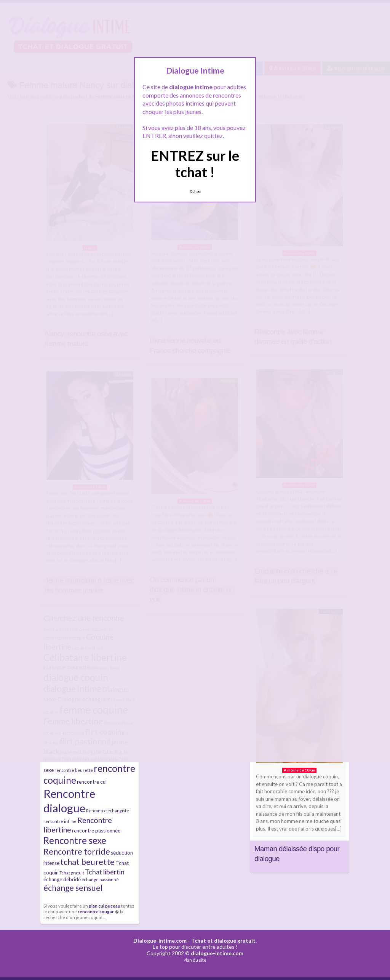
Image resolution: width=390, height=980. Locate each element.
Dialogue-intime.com (160, 941)
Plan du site (195, 960)
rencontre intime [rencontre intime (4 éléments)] (60, 821)
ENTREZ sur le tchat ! (195, 164)
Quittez (195, 191)
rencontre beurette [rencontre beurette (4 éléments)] (74, 770)
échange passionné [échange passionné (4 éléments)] (100, 880)
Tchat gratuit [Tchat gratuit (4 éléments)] (72, 873)
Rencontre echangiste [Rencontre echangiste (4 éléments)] (108, 811)
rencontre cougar (96, 911)
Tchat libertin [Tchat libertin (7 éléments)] (105, 872)
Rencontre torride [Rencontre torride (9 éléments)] (77, 852)
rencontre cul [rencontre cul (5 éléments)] (92, 782)
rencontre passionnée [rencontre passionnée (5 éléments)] (96, 831)
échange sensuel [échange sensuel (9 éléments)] (73, 888)
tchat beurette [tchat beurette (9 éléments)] (87, 862)
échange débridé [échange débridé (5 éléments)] (62, 879)
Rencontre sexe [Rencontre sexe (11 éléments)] (75, 840)
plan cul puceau (105, 906)
